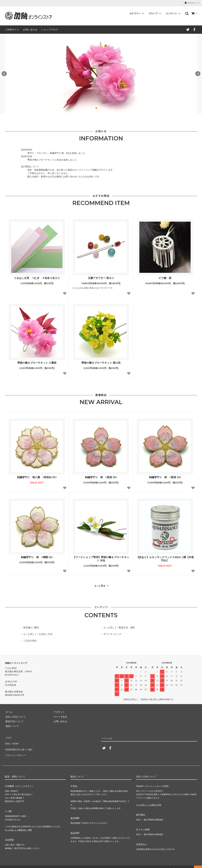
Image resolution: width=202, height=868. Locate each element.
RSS (7, 741)
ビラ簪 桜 (165, 278)
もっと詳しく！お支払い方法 (38, 633)
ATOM (14, 741)
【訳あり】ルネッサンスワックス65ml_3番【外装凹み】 (165, 559)
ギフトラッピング (112, 633)
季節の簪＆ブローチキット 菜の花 (101, 363)
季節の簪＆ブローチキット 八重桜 (37, 363)
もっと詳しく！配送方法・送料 (119, 627)
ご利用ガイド (12, 30)
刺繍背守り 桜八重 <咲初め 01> (37, 477)
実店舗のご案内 (31, 627)
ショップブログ (50, 30)
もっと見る (102, 585)
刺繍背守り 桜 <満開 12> (37, 557)
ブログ (8, 737)
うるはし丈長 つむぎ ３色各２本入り (37, 278)
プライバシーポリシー (16, 751)
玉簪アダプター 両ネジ (101, 278)
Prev (4, 74)
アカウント (192, 3)
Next (198, 74)
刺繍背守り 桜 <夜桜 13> (165, 477)
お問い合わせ (30, 30)
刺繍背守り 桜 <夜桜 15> (101, 477)
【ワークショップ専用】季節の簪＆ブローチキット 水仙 (101, 559)
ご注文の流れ (30, 640)
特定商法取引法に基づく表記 (20, 746)
